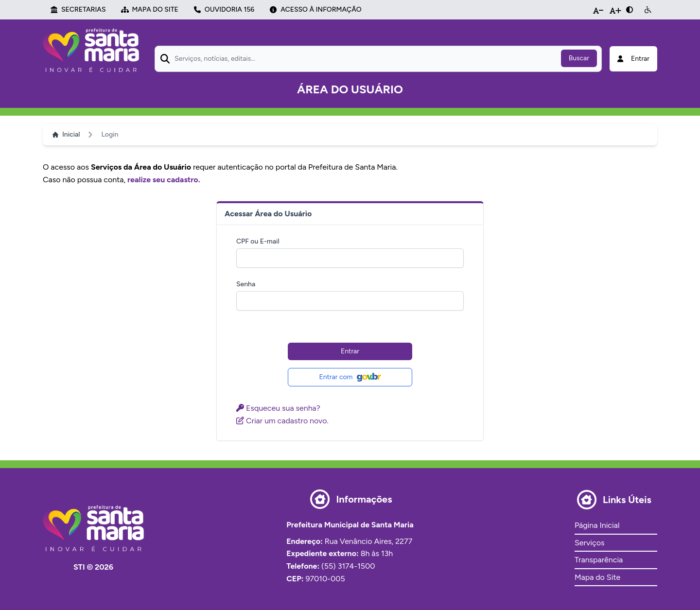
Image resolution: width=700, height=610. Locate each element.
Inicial (66, 134)
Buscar (579, 58)
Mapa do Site (597, 577)
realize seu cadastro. (164, 180)
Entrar (350, 351)
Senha (246, 284)
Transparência (599, 560)
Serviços (589, 543)
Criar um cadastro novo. (282, 421)
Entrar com (350, 377)
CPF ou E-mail (258, 241)
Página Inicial (597, 525)
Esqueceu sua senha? (278, 408)
